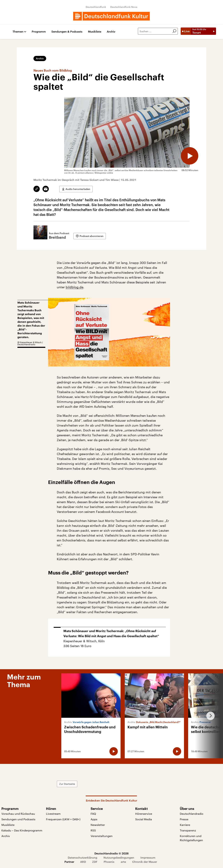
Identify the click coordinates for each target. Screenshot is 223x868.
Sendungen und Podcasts (18, 819)
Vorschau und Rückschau (18, 814)
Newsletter (98, 825)
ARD (83, 862)
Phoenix (109, 862)
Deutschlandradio (192, 814)
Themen (18, 32)
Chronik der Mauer (145, 862)
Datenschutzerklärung (82, 857)
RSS (93, 830)
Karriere (185, 825)
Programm (39, 32)
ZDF (95, 862)
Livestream (53, 814)
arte (123, 862)
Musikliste (95, 32)
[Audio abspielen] (190, 156)
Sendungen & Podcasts (67, 32)
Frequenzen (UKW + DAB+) (63, 819)
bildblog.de (74, 287)
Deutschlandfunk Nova (124, 7)
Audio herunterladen (78, 189)
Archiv (111, 32)
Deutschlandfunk (96, 7)
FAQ (93, 814)
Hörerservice (144, 814)
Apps (94, 819)
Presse (184, 819)
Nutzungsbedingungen (119, 857)
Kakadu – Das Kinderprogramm (22, 830)
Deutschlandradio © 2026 (111, 853)
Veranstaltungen (102, 836)
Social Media (144, 819)
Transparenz (188, 830)
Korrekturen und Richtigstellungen (191, 838)
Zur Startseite (67, 784)
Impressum (148, 857)
